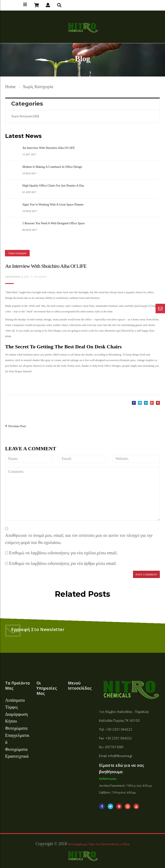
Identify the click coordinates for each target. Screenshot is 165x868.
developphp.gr (77, 844)
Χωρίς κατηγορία (38, 87)
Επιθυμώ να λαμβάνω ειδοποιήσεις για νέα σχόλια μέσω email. (63, 553)
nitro (42, 277)
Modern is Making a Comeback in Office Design (52, 167)
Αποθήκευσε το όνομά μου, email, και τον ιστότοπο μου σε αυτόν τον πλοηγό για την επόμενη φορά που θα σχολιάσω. (79, 539)
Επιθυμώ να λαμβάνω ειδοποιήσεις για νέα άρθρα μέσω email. (63, 563)
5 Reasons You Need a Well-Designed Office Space (54, 223)
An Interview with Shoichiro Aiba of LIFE (49, 148)
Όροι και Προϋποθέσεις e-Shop (109, 844)
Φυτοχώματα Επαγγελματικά (17, 735)
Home (10, 87)
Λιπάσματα (15, 700)
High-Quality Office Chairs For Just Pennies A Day (53, 186)
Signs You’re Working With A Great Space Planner (53, 205)
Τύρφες (11, 707)
